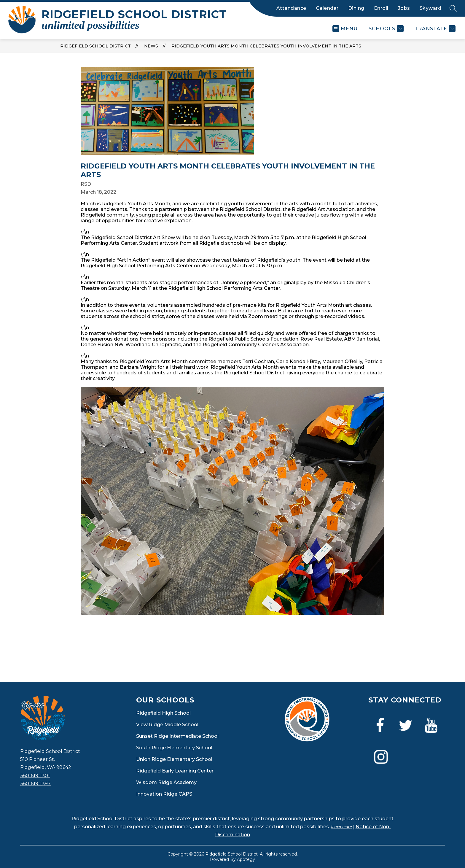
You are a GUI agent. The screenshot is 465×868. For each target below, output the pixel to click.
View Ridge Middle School (167, 725)
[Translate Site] (434, 29)
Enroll (381, 8)
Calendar (327, 8)
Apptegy (246, 859)
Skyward (431, 8)
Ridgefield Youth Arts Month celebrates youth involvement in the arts (266, 46)
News (151, 46)
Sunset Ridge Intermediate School (177, 736)
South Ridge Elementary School (174, 748)
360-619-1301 (35, 776)
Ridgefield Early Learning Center (175, 771)
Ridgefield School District (95, 46)
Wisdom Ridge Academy (166, 782)
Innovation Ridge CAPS (164, 794)
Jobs (404, 8)
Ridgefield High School (163, 713)
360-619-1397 (35, 784)
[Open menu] (345, 29)
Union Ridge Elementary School (174, 759)
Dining (356, 8)
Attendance (291, 8)
